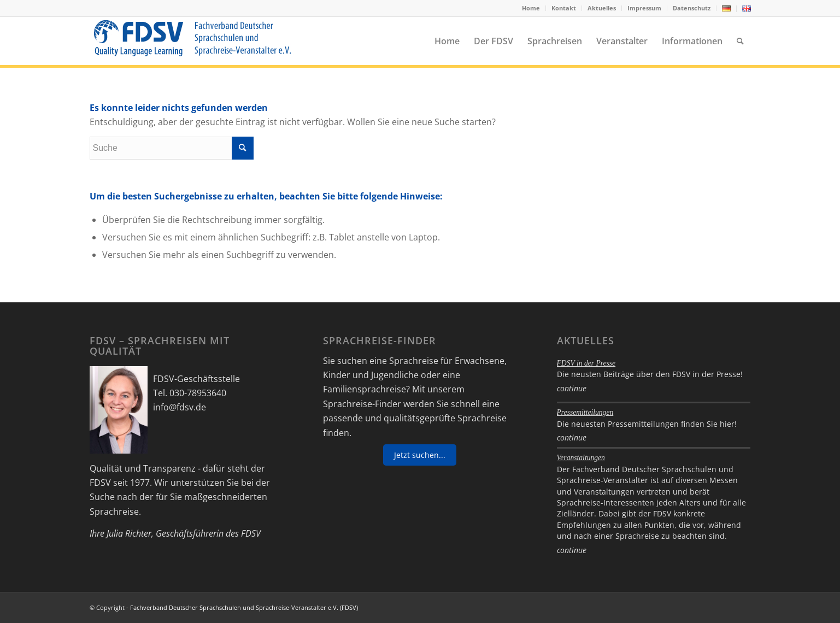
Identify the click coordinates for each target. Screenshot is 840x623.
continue (572, 388)
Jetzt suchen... (420, 455)
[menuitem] (531, 8)
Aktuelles (602, 8)
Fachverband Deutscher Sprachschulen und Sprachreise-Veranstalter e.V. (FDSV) (244, 607)
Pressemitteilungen (585, 412)
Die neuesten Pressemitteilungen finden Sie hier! (647, 424)
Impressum (644, 8)
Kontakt (564, 8)
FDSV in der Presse (586, 363)
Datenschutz (692, 8)
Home (531, 8)
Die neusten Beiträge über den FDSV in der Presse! (650, 374)
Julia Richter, (130, 533)
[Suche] (740, 41)
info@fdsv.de (180, 407)
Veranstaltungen (581, 458)
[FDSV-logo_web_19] (192, 41)
